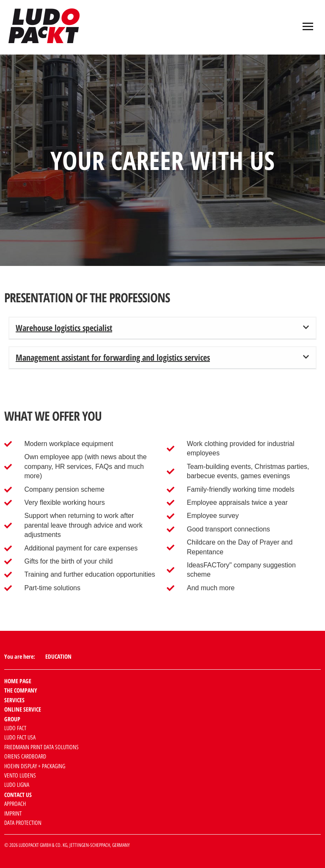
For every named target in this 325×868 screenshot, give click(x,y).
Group (12, 719)
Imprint (13, 814)
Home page (18, 681)
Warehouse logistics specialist (64, 328)
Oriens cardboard (25, 757)
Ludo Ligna (17, 785)
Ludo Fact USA (20, 738)
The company (21, 690)
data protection (23, 823)
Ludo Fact (15, 728)
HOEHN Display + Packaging (35, 766)
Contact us (18, 795)
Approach (15, 804)
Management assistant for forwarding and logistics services (113, 357)
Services (14, 700)
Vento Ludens (20, 776)
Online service (23, 709)
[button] (308, 27)
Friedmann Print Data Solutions (41, 747)
